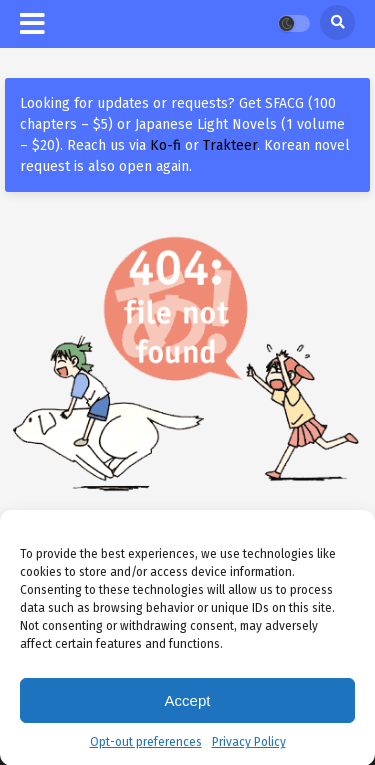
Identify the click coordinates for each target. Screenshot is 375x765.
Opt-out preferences (146, 745)
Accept (188, 702)
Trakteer (230, 145)
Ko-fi (165, 145)
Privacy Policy (249, 745)
